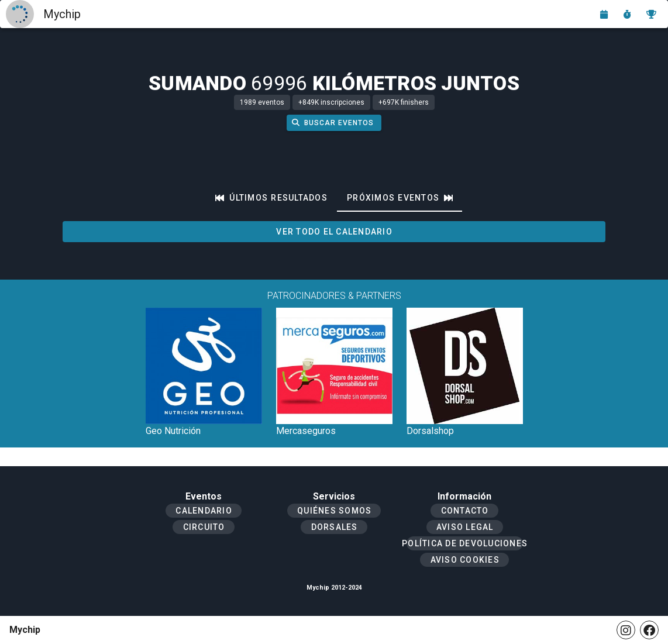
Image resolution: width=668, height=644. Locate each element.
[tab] (271, 198)
